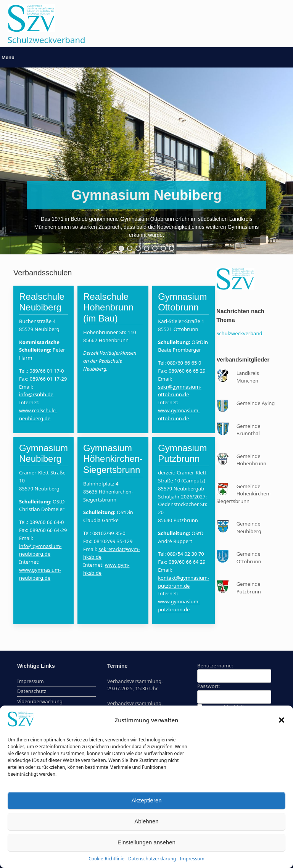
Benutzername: (215, 665)
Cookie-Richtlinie (106, 859)
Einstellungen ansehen (146, 842)
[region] (146, 161)
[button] (282, 720)
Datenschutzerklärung (152, 859)
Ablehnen (146, 821)
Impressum (192, 859)
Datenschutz (32, 691)
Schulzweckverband (239, 333)
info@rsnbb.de (36, 394)
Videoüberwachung (40, 701)
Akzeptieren (146, 800)
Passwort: (208, 686)
